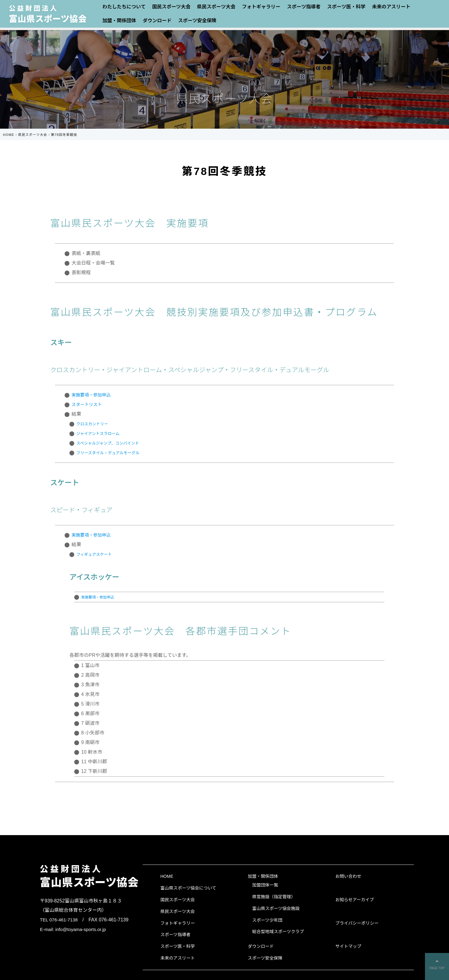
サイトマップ (348, 946)
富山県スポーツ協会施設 (276, 908)
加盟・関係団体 (119, 21)
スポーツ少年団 (267, 920)
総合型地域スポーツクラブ (278, 932)
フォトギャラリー (177, 923)
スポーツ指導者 (175, 935)
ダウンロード (157, 21)
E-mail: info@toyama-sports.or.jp (75, 929)
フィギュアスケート (98, 554)
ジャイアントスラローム (102, 433)
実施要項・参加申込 (93, 395)
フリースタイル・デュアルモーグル (115, 453)
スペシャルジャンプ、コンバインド (114, 443)
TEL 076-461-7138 (60, 920)
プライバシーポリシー (357, 923)
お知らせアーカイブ (355, 900)
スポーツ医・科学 (177, 946)
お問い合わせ (348, 876)
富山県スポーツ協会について (188, 888)
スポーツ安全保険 (197, 21)
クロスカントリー (96, 424)
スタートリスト (88, 404)
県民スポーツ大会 (177, 911)
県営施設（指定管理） (274, 897)
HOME (167, 876)
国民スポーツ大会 (177, 900)
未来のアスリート (177, 958)
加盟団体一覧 (265, 885)
